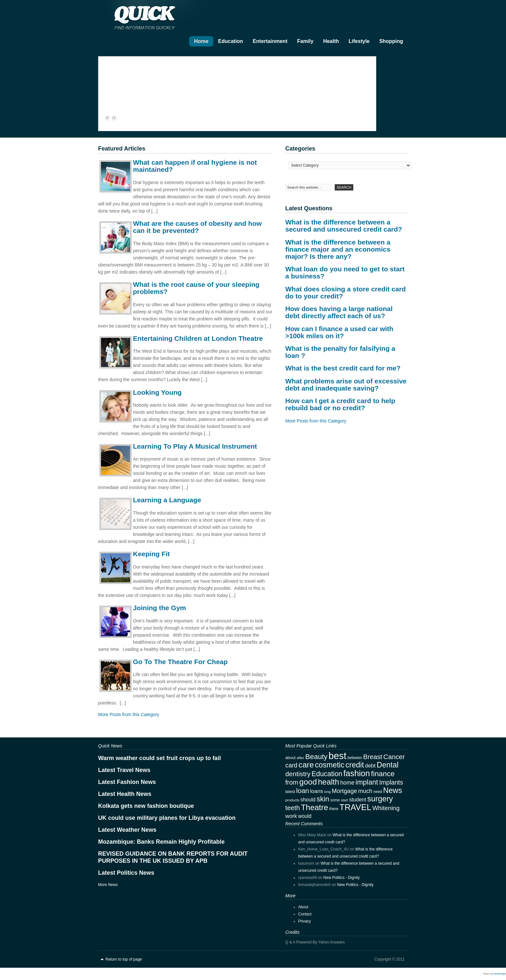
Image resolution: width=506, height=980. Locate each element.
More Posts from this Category (129, 714)
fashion (357, 773)
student (358, 799)
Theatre (315, 807)
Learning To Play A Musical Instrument (195, 446)
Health (331, 41)
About (303, 907)
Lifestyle (359, 41)
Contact (305, 914)
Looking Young (157, 392)
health (329, 782)
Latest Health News (125, 794)
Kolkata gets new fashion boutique (146, 806)
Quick (163, 16)
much (365, 791)
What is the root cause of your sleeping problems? (196, 288)
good (308, 782)
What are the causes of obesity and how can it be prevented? (197, 227)
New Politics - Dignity (342, 878)
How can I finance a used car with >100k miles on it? (339, 332)
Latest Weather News (127, 830)
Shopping (391, 41)
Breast (373, 757)
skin (323, 799)
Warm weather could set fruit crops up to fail (159, 758)
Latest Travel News (124, 770)
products (292, 800)
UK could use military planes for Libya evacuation (167, 818)
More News (108, 885)
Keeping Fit (151, 554)
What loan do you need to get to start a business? (345, 272)
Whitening (386, 808)
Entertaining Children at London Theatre (198, 338)
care (306, 765)
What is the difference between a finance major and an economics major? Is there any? (338, 249)
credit (354, 765)
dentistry (298, 774)
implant (367, 782)
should (308, 800)
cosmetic (330, 765)
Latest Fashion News (127, 782)
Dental (388, 765)
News (393, 790)
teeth (293, 808)
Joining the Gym (160, 608)
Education (231, 41)
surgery (380, 799)
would (305, 816)
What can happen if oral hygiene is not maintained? (195, 166)
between (355, 758)
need (378, 792)
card (291, 765)
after (300, 758)
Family (305, 41)
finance (383, 774)
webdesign (500, 974)
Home (201, 41)
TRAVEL (355, 807)
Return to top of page (124, 959)
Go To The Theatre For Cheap (180, 662)
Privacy (304, 921)
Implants (391, 782)
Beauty (316, 757)
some (335, 800)
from (292, 782)
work (291, 816)
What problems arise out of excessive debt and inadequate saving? (346, 385)
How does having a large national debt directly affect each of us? (339, 312)
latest (290, 792)
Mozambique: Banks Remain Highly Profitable (161, 842)
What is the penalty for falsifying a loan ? (340, 352)
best (337, 756)
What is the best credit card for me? (343, 368)
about (290, 758)
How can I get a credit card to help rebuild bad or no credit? (340, 404)
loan (303, 791)
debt (370, 766)
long (328, 792)
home (347, 783)
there (334, 809)
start (344, 800)
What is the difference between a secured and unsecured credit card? (344, 226)
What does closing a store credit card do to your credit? (345, 292)
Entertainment (270, 41)
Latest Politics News (126, 873)
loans (317, 791)
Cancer (394, 757)
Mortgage (344, 791)
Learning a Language (167, 500)
